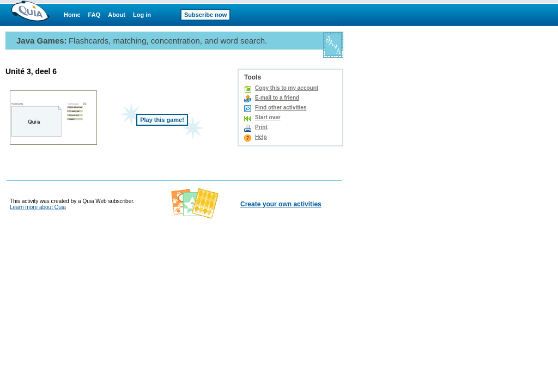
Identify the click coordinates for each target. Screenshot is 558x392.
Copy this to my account (287, 88)
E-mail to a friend (277, 98)
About (117, 15)
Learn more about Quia (38, 207)
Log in (142, 15)
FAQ (95, 15)
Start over (268, 117)
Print (261, 127)
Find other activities (281, 108)
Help (261, 137)
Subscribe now (205, 15)
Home (72, 15)
